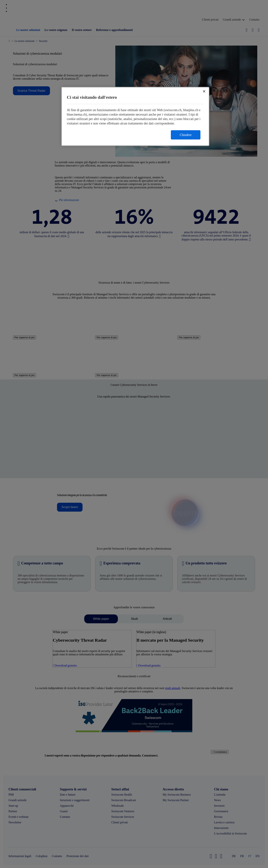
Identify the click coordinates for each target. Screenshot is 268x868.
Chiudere (186, 135)
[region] (135, 116)
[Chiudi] (204, 91)
